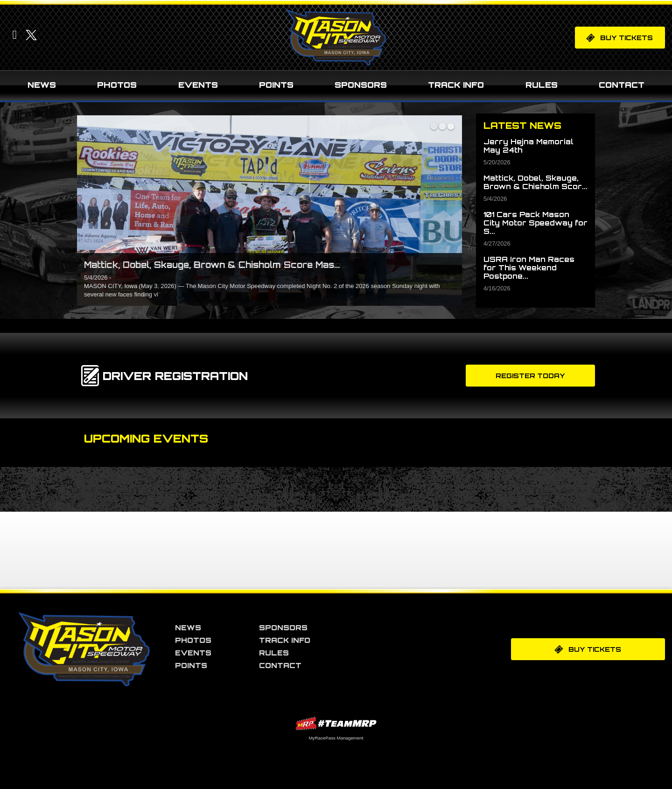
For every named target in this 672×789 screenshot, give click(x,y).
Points (276, 85)
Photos (117, 85)
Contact (622, 85)
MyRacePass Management (336, 738)
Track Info (456, 85)
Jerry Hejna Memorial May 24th (528, 146)
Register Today (530, 376)
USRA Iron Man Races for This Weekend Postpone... (529, 268)
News (42, 85)
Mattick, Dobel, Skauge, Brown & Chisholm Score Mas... (212, 265)
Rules (542, 85)
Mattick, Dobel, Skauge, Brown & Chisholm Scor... (535, 182)
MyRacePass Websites (336, 723)
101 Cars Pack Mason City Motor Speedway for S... (535, 223)
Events (198, 85)
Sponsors (361, 85)
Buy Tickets (619, 38)
